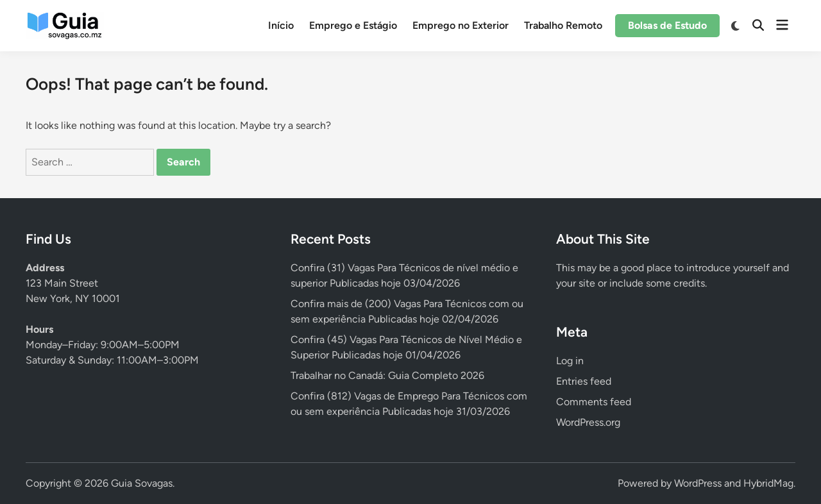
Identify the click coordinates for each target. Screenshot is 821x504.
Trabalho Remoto (563, 25)
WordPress (698, 483)
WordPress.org (588, 422)
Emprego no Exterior (461, 25)
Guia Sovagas (142, 483)
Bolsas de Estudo (667, 25)
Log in (570, 361)
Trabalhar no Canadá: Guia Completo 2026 (387, 375)
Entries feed (584, 381)
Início (281, 25)
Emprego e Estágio (353, 25)
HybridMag (768, 483)
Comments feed (594, 402)
